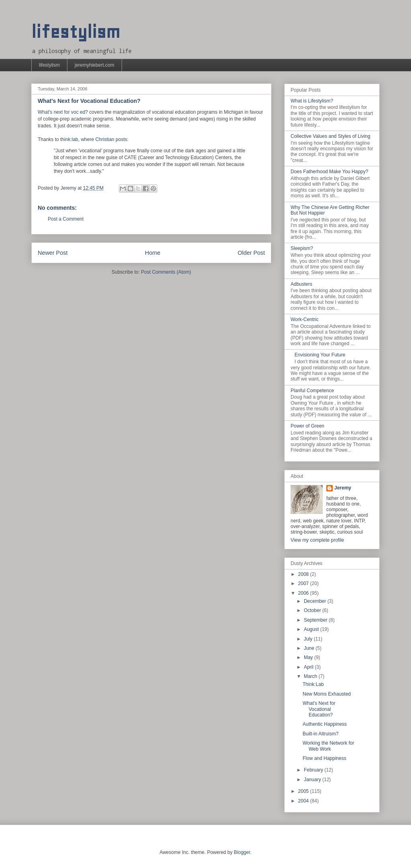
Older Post (251, 253)
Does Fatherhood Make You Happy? (329, 172)
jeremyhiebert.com (95, 65)
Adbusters (301, 284)
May (309, 657)
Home (153, 253)
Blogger (242, 852)
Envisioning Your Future (320, 355)
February (314, 770)
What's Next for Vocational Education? (319, 709)
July (309, 639)
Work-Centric (305, 319)
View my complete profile (317, 540)
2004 (304, 801)
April (309, 667)
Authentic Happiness (325, 724)
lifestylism (76, 32)
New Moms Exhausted (327, 694)
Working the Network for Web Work (329, 746)
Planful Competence (312, 391)
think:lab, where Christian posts (94, 139)
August (312, 629)
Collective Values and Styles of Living (331, 136)
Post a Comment (66, 219)
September (316, 620)
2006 (304, 593)
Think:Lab (313, 684)
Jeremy (343, 488)
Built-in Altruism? (320, 734)
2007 (304, 583)
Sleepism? (302, 248)
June (310, 648)
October (313, 610)
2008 (304, 574)
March (311, 676)
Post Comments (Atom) (166, 272)
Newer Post (53, 253)
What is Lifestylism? (312, 101)
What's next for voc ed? (63, 112)
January (313, 780)
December (316, 601)
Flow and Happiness (325, 758)
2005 (304, 791)
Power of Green (307, 426)
